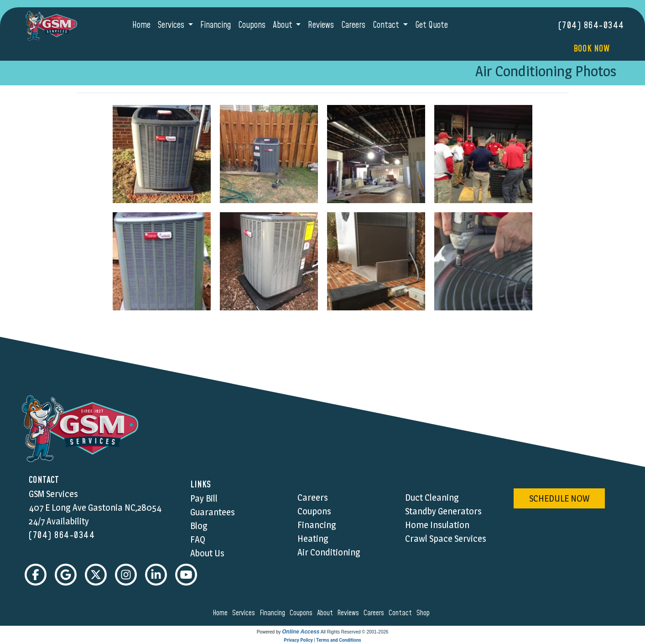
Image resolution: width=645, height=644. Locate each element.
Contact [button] (387, 25)
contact (402, 613)
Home (141, 25)
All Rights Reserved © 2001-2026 (355, 632)
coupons (302, 613)
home (221, 613)
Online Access (301, 632)
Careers (353, 25)
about (326, 613)
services (245, 613)
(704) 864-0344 (591, 26)
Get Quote (432, 25)
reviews (349, 613)
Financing (216, 25)
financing (274, 613)
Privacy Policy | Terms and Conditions (322, 640)
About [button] (283, 25)
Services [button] (172, 25)
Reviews (321, 25)
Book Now (591, 49)
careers (375, 613)
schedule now (559, 498)
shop (424, 613)
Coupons (252, 25)
